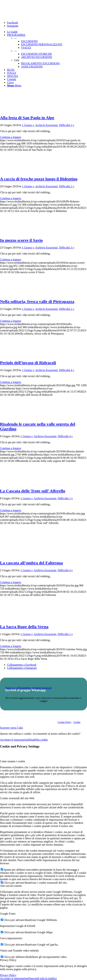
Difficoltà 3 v (67, 125)
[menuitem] (47, 32)
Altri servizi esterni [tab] (11, 886)
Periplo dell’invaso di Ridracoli (28, 363)
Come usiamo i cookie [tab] (13, 761)
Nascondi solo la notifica (43, 978)
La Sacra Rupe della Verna (24, 627)
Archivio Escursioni (46, 125)
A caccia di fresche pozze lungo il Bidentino (39, 179)
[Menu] (14, 86)
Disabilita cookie (38, 740)
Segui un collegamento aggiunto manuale (29, 688)
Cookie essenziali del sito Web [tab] (17, 798)
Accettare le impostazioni (14, 740)
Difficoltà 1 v (65, 498)
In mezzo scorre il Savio (21, 240)
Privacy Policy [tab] (8, 960)
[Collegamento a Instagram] (13, 26)
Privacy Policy (8, 975)
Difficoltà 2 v (67, 186)
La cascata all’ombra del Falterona (31, 563)
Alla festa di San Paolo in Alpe (27, 118)
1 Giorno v (28, 125)
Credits (77, 722)
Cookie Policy (65, 722)
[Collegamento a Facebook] (12, 23)
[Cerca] (10, 82)
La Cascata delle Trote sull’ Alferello (33, 491)
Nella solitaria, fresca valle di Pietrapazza (37, 301)
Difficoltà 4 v (67, 370)
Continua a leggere (11, 137)
